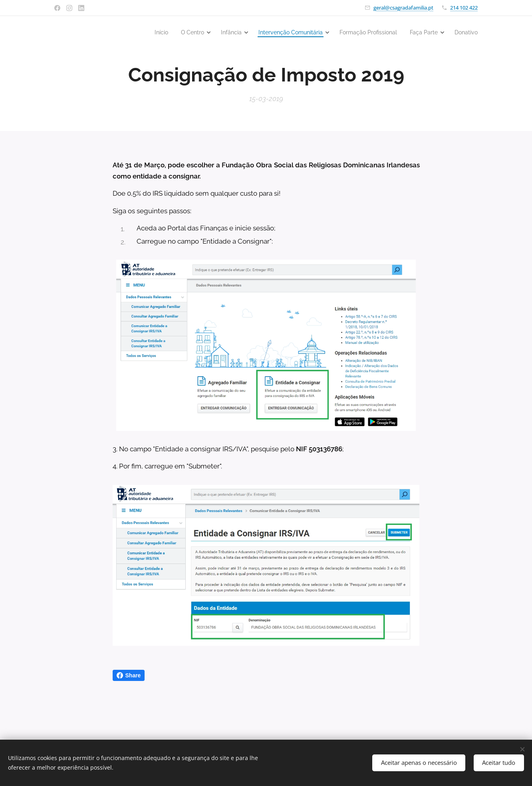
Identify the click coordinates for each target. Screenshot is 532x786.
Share (129, 675)
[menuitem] (140, 32)
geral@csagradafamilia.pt (403, 8)
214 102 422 (464, 8)
